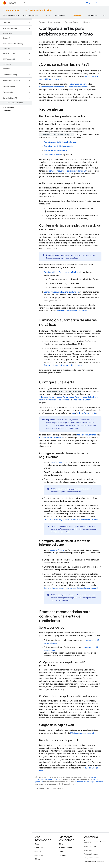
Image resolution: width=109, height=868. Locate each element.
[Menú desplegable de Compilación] (37, 3)
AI (46, 15)
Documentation (11, 10)
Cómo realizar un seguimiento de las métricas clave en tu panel (71, 519)
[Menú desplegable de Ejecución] (53, 3)
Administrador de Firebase (55, 151)
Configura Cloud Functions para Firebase (62, 272)
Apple (87, 413)
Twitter (62, 851)
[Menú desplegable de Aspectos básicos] (41, 15)
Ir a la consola (99, 3)
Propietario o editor (52, 155)
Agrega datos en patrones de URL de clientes (64, 365)
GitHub (37, 859)
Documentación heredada (94, 862)
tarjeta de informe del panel (51, 438)
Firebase (42, 22)
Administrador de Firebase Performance (61, 142)
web (73, 413)
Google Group (90, 850)
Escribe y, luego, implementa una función (61, 292)
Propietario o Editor (81, 400)
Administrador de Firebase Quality (59, 146)
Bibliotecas (38, 855)
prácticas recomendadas (80, 87)
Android (80, 413)
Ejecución (46, 3)
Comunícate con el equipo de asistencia (95, 842)
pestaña (56, 462)
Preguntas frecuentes (92, 858)
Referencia (93, 15)
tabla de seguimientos (87, 435)
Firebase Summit (66, 848)
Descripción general (11, 15)
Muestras (38, 851)
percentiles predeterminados (52, 87)
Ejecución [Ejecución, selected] (77, 15)
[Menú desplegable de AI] (50, 15)
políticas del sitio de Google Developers (89, 782)
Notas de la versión (91, 854)
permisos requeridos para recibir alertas (66, 171)
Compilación (29, 3)
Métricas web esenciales (81, 733)
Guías (37, 844)
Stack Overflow (90, 846)
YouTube (62, 855)
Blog (88, 3)
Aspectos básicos (31, 15)
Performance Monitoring (38, 10)
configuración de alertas (78, 84)
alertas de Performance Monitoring (72, 311)
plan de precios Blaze (70, 258)
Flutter (94, 413)
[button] (14, 23)
